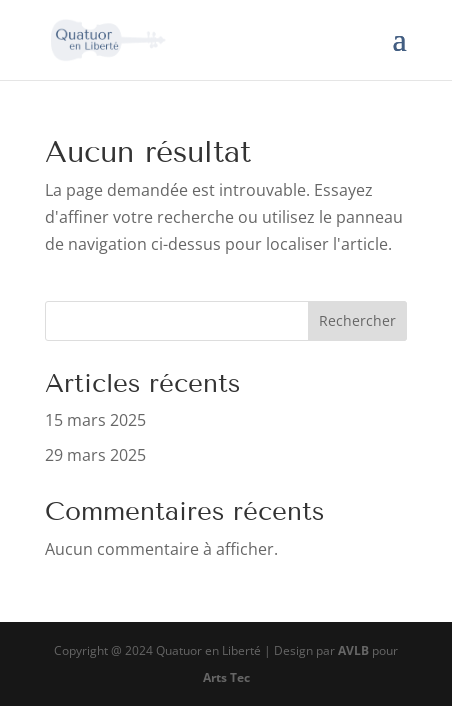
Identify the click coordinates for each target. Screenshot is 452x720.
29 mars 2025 (95, 455)
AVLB (353, 650)
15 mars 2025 (95, 420)
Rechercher (357, 320)
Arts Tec (226, 677)
